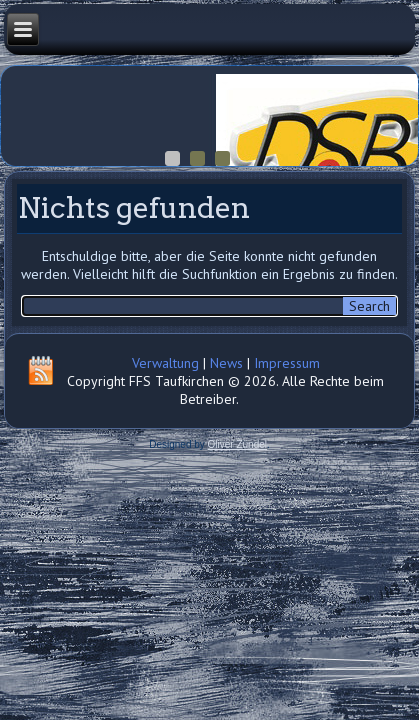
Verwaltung (165, 363)
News (226, 363)
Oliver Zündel (237, 444)
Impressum (287, 363)
